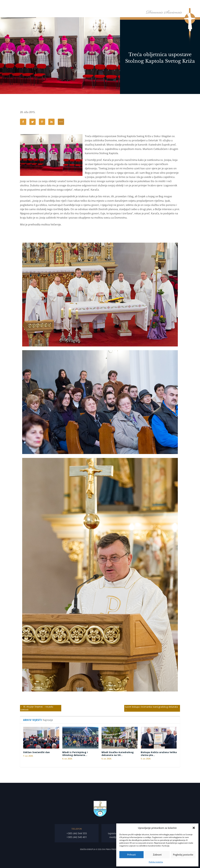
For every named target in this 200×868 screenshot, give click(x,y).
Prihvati (131, 855)
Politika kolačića (156, 862)
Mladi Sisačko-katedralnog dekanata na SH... (118, 754)
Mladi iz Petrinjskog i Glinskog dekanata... (75, 754)
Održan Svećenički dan (36, 752)
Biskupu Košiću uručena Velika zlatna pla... (159, 754)
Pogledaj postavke (183, 855)
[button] (194, 828)
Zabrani (157, 855)
